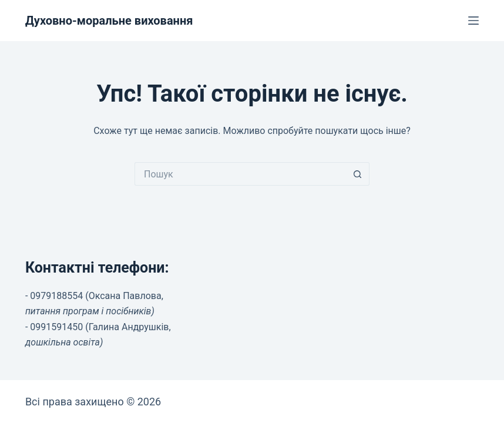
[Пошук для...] (240, 174)
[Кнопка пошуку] (358, 174)
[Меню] (473, 21)
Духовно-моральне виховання (109, 21)
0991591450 (56, 327)
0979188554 (56, 296)
